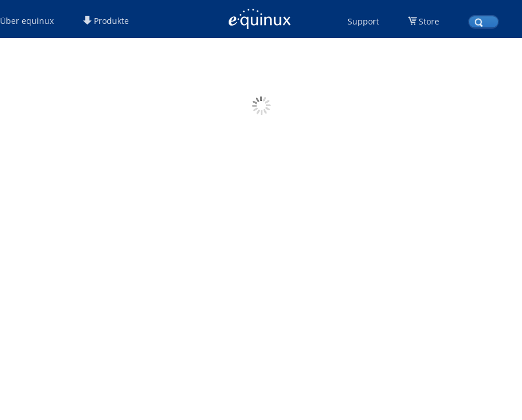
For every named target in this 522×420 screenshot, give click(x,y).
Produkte (106, 21)
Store (429, 21)
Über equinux (27, 21)
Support (363, 21)
